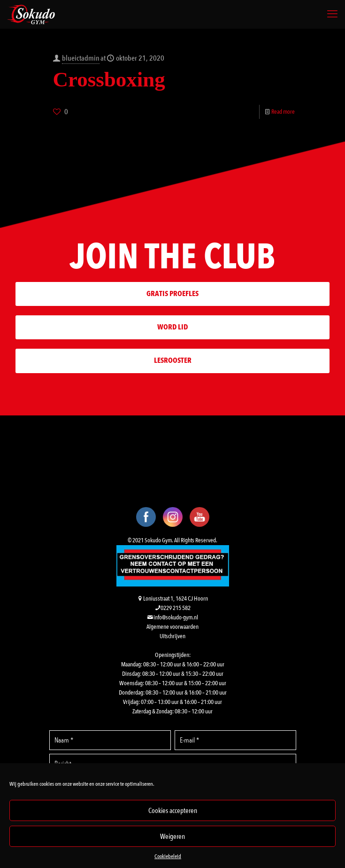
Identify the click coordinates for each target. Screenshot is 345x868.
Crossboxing (109, 79)
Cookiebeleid (168, 856)
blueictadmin (81, 58)
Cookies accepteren (173, 811)
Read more (283, 112)
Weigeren (172, 837)
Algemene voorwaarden (172, 627)
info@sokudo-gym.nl (176, 618)
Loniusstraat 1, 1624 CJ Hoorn (176, 599)
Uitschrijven (172, 636)
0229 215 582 (176, 608)
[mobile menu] (332, 14)
